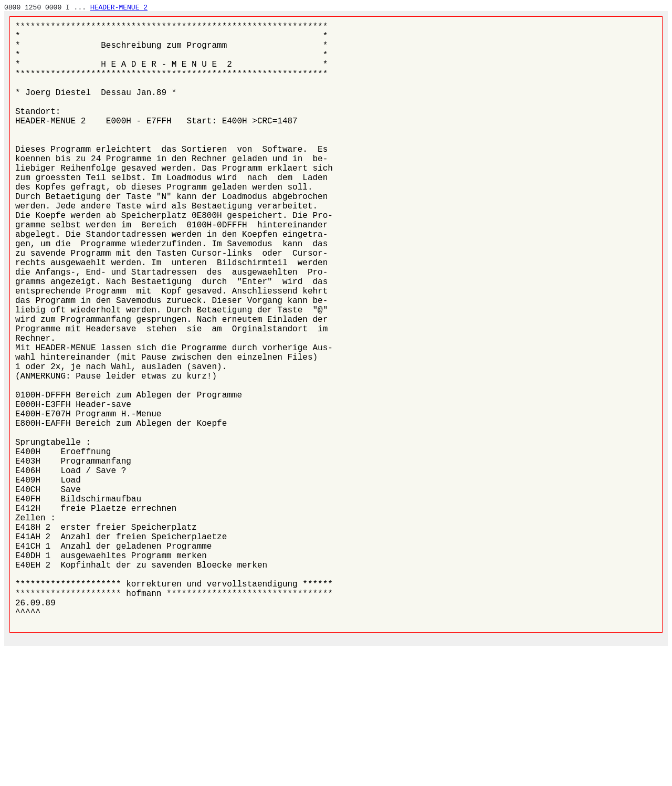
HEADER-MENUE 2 (119, 7)
